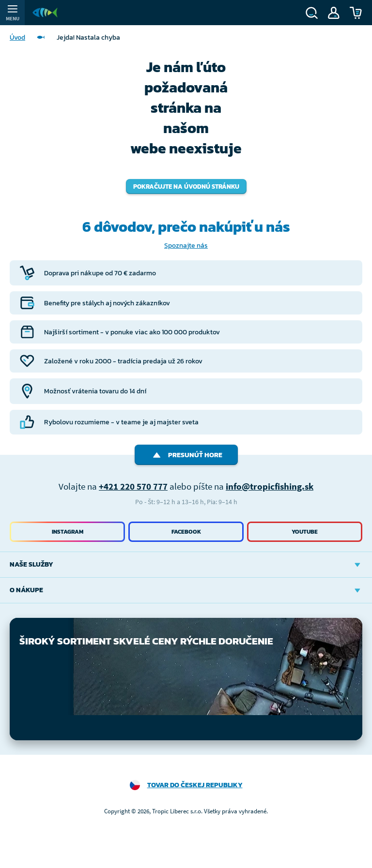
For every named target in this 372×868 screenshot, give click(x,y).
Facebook (186, 532)
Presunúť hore (186, 455)
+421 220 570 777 (133, 486)
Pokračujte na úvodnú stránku (186, 187)
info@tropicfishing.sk (270, 486)
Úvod (17, 37)
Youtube (305, 532)
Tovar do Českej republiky (195, 785)
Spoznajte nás (186, 246)
